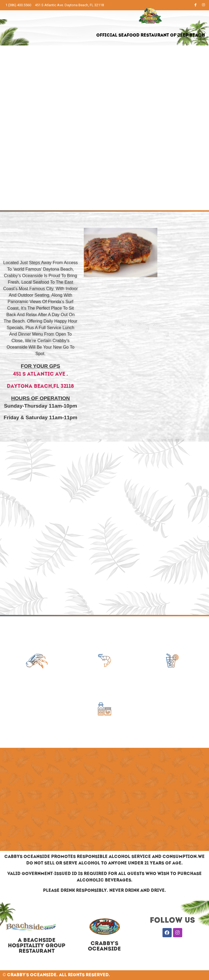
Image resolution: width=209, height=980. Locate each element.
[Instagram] (204, 5)
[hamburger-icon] (199, 38)
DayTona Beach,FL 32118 (40, 387)
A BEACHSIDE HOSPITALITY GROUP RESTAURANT (37, 946)
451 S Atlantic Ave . (40, 374)
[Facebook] (195, 5)
